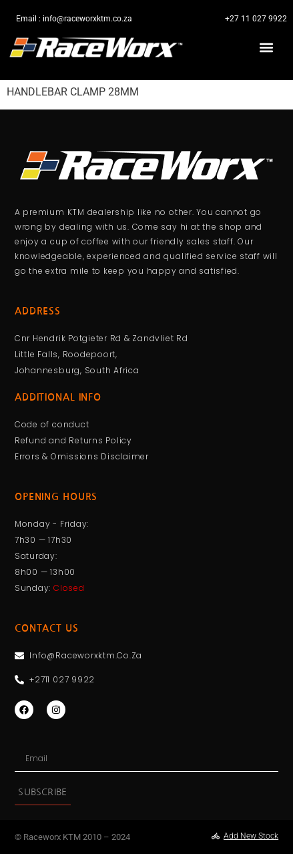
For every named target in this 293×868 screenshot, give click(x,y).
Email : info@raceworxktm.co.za (74, 19)
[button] (266, 47)
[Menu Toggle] (147, 87)
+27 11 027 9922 (256, 19)
